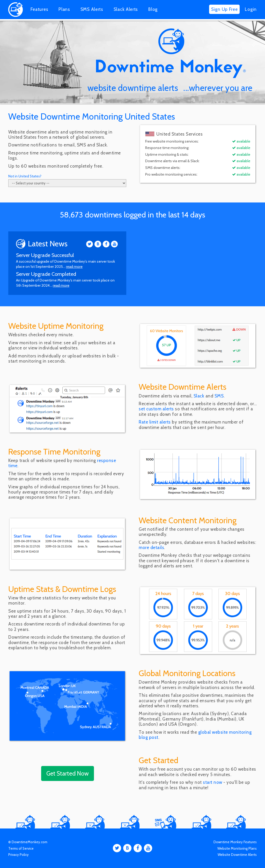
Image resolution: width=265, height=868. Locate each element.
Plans (64, 9)
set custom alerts (156, 409)
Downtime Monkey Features (235, 842)
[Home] (16, 15)
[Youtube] (114, 244)
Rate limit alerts (155, 422)
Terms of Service (21, 848)
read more (74, 267)
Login (251, 9)
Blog (153, 9)
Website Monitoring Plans (237, 848)
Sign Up (224, 9)
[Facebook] (106, 244)
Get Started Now (68, 773)
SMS (92, 9)
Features (39, 9)
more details (151, 548)
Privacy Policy (19, 855)
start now (213, 782)
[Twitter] (90, 244)
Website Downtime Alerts (237, 855)
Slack (126, 9)
